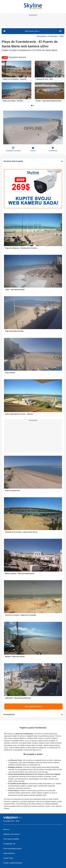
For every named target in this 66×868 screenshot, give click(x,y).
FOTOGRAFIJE (33, 714)
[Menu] (60, 31)
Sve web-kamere (33, 706)
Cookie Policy (8, 858)
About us (6, 829)
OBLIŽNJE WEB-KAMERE (33, 161)
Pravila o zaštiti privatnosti (13, 863)
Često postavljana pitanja (12, 848)
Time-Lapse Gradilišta (11, 839)
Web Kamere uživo (32, 31)
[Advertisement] (33, 22)
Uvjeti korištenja (9, 853)
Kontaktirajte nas (9, 844)
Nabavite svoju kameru (12, 834)
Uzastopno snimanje (13, 149)
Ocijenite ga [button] (53, 149)
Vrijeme (33, 149)
